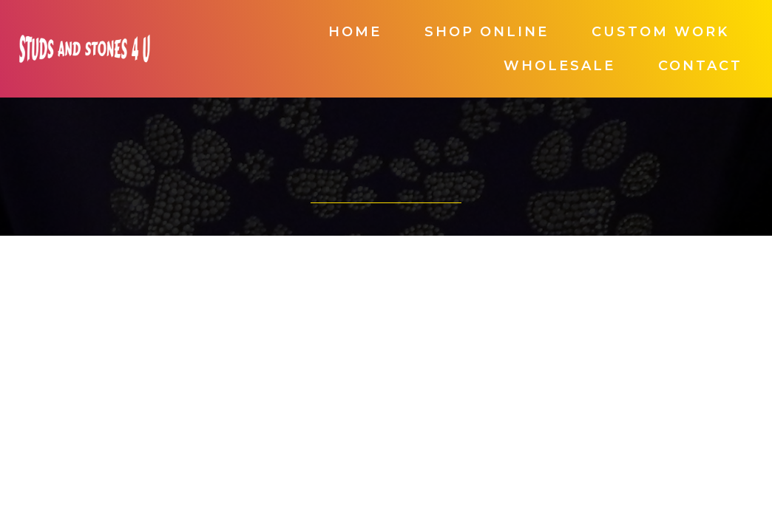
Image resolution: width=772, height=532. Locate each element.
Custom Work (660, 32)
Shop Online (487, 32)
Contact (700, 66)
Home (355, 32)
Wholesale (559, 66)
